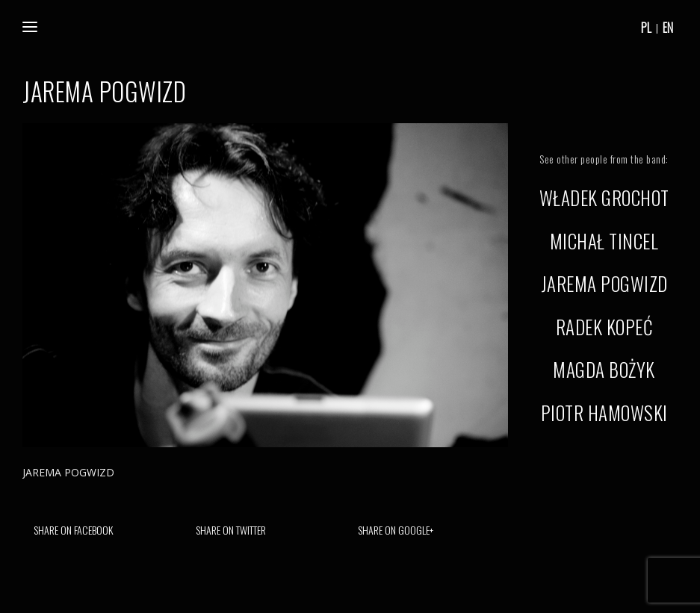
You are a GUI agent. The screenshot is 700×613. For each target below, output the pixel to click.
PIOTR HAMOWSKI (604, 413)
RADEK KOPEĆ (604, 327)
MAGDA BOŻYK (604, 369)
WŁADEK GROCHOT (604, 197)
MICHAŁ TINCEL (604, 241)
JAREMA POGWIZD (604, 283)
